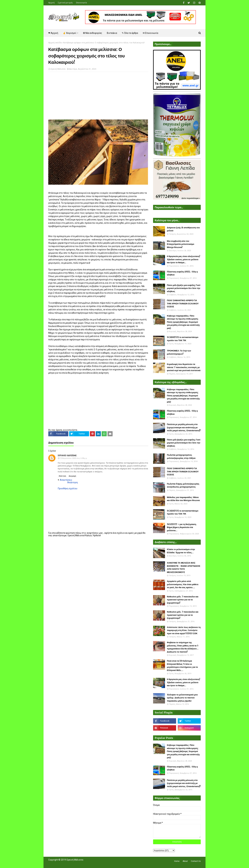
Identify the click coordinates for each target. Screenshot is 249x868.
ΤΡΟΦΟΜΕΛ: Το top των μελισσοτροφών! (179, 352)
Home (177, 861)
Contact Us (196, 861)
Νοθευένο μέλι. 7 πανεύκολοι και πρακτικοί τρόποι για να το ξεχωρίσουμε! (183, 600)
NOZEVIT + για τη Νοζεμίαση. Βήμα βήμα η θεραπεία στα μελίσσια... (182, 527)
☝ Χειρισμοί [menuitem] (70, 33)
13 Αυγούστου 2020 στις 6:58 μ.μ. (74, 458)
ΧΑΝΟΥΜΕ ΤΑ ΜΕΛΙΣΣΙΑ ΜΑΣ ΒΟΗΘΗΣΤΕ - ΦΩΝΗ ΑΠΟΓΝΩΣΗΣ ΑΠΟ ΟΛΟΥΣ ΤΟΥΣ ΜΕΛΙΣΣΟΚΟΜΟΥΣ (184, 568)
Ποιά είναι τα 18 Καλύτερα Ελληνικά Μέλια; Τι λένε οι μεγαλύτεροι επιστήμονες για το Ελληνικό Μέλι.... (182, 666)
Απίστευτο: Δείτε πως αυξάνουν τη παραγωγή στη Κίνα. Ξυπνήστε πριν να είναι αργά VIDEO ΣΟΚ (184, 630)
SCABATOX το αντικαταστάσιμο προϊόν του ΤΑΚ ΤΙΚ (183, 339)
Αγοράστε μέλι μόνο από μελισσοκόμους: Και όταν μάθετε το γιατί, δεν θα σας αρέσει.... (183, 584)
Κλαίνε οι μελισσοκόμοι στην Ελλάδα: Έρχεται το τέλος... (181, 551)
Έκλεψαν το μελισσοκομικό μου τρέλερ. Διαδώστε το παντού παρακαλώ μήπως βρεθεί (182, 698)
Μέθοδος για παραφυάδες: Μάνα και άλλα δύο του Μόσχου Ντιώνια (183, 499)
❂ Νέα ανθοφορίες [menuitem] (93, 33)
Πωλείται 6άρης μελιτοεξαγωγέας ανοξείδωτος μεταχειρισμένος (183, 485)
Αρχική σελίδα (55, 43)
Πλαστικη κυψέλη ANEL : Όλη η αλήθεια (182, 273)
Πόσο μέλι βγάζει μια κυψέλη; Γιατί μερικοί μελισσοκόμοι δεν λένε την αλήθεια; (184, 288)
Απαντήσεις (66, 480)
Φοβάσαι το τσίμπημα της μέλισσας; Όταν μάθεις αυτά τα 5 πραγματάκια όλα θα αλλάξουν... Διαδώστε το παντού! (183, 647)
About (185, 861)
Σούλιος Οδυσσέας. (67, 455)
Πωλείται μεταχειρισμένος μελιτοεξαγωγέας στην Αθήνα (181, 457)
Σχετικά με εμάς (65, 3)
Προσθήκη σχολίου (68, 488)
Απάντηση (62, 476)
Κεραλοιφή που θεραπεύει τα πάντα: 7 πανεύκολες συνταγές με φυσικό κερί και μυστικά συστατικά (184, 367)
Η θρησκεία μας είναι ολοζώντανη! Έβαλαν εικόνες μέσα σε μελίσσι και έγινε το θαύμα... (183, 259)
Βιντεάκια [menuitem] (112, 33)
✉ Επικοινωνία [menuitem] (150, 33)
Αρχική (51, 3)
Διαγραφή (72, 476)
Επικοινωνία (81, 3)
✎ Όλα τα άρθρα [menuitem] (130, 33)
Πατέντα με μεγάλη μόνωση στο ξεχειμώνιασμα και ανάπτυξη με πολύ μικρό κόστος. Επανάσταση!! (184, 427)
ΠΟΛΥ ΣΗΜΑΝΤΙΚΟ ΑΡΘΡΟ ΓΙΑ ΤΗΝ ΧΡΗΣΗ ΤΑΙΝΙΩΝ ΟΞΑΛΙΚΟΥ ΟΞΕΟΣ (183, 304)
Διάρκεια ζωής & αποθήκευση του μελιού (183, 229)
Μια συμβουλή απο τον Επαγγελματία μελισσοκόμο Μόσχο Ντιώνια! (181, 244)
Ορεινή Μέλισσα (58, 69)
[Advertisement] (98, 97)
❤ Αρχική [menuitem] (53, 33)
